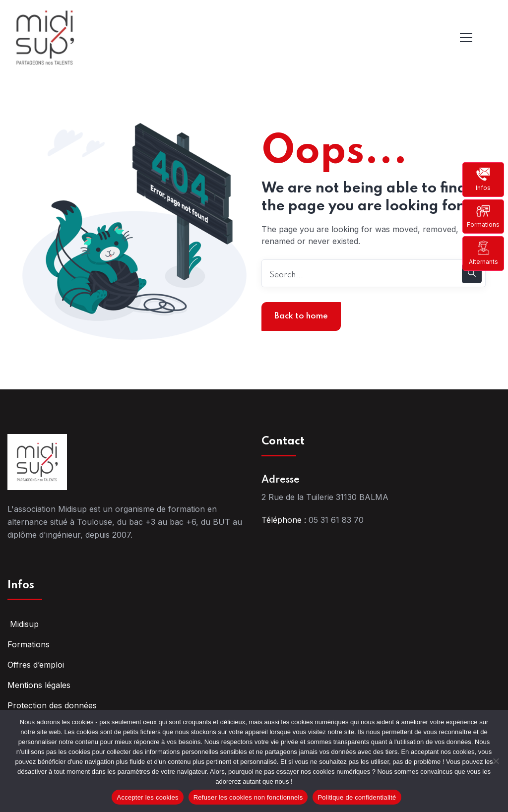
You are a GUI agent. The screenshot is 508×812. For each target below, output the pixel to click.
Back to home (301, 316)
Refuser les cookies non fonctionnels (248, 797)
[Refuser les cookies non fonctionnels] (496, 761)
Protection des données (52, 705)
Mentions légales (39, 685)
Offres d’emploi (36, 665)
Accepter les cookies (147, 797)
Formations (483, 216)
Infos (483, 179)
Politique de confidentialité (357, 797)
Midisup (23, 624)
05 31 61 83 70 (336, 520)
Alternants (483, 253)
